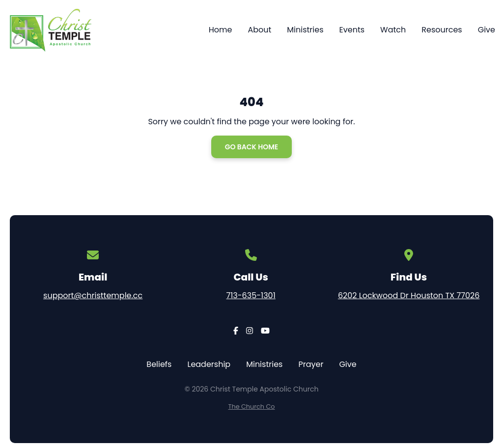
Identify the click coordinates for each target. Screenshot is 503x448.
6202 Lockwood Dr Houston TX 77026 (409, 295)
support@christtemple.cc (93, 295)
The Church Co (252, 406)
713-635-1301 (251, 295)
